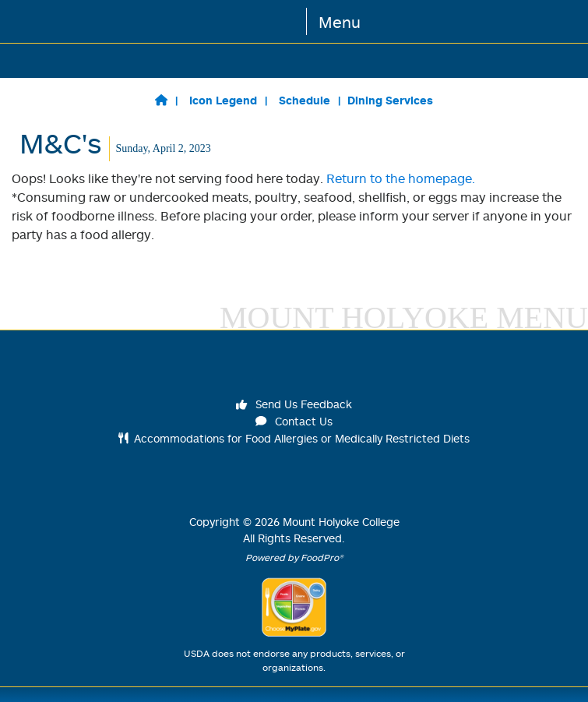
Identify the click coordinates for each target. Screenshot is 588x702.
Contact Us (294, 421)
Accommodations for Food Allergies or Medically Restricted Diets (294, 438)
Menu (340, 22)
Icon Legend (223, 100)
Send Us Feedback (294, 404)
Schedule (305, 100)
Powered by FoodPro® (294, 557)
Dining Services (390, 100)
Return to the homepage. (401, 178)
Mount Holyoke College (341, 522)
